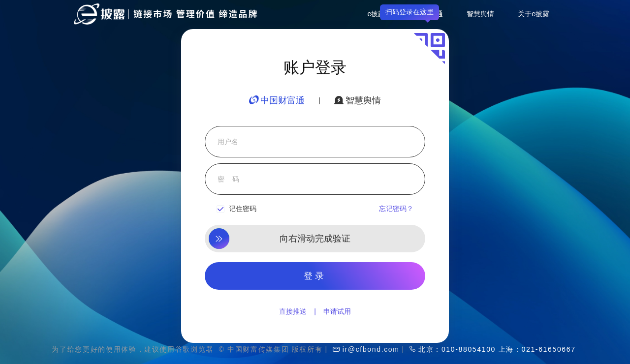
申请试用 (337, 311)
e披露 (376, 14)
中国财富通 (277, 100)
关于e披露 (534, 14)
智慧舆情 (480, 14)
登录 (315, 276)
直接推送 (293, 311)
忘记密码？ (396, 209)
